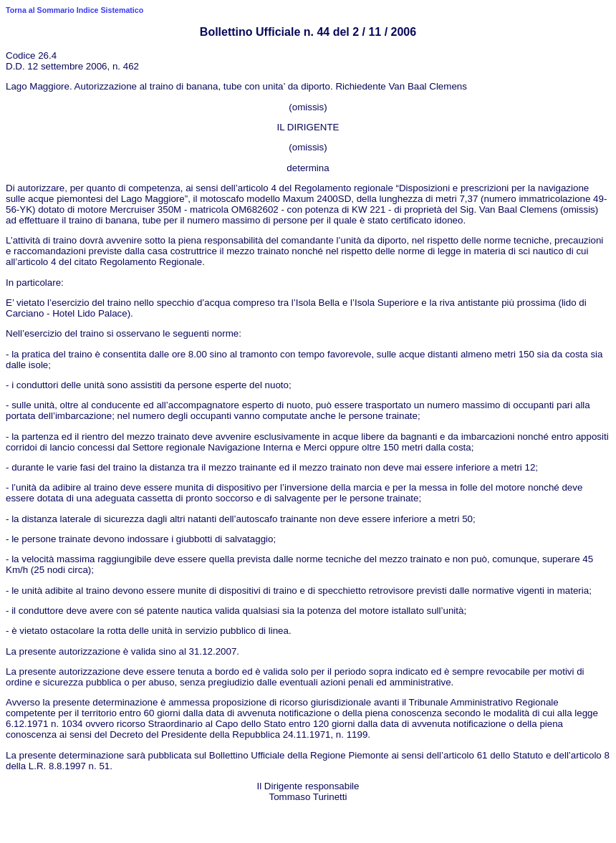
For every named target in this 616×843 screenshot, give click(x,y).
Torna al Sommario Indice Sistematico (74, 10)
